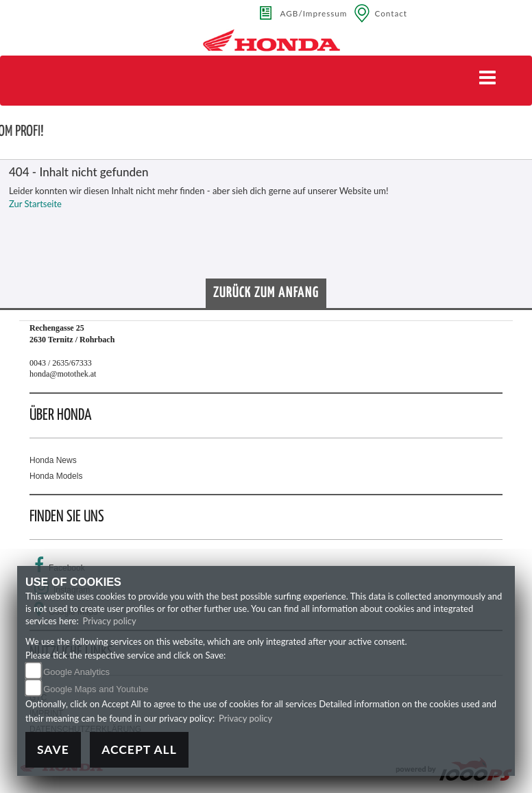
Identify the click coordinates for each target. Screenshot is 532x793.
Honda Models (56, 476)
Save (53, 749)
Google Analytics (76, 672)
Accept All (139, 749)
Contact (391, 13)
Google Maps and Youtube (96, 689)
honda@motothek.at (63, 374)
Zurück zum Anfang (266, 293)
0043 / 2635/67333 (61, 363)
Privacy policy (110, 621)
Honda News (53, 460)
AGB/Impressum (314, 13)
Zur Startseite (35, 204)
